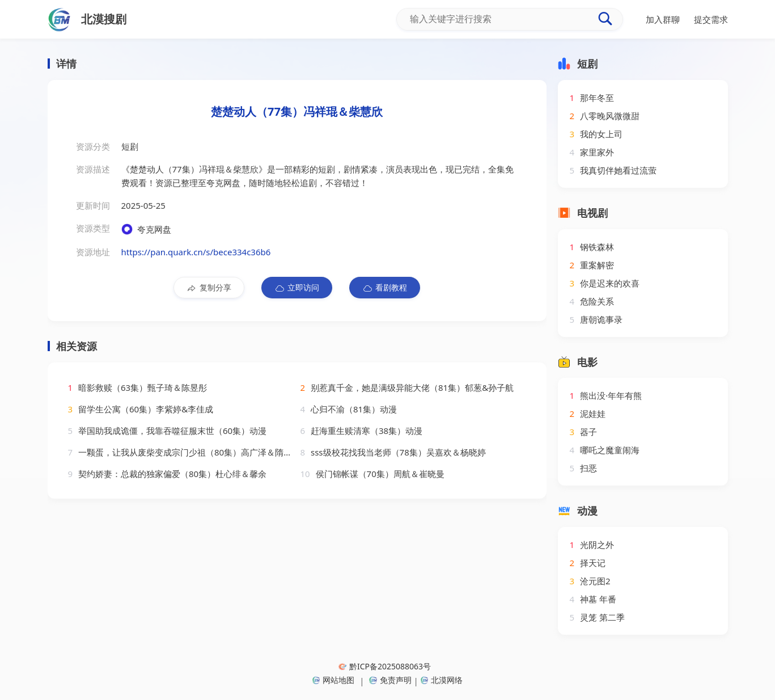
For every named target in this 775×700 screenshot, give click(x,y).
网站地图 (333, 680)
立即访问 (297, 288)
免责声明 (390, 680)
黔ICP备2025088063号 (385, 666)
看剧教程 (385, 288)
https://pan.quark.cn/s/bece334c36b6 (196, 252)
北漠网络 (442, 680)
